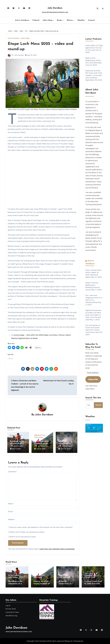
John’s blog (48, 20)
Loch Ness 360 (64, 437)
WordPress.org (11, 615)
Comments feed (12, 612)
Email (11, 511)
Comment (13, 471)
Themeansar (78, 641)
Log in (8, 605)
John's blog (25, 38)
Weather (81, 20)
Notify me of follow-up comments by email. (27, 532)
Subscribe (93, 379)
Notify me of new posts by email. (23, 537)
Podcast (36, 20)
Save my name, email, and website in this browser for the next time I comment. (41, 527)
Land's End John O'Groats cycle (90, 576)
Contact (92, 20)
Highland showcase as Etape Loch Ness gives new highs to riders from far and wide (93, 315)
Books (60, 20)
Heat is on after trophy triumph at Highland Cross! (42, 444)
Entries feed (11, 609)
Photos (70, 20)
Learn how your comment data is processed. (57, 549)
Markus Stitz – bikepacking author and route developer (94, 60)
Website (11, 519)
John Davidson (55, 8)
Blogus (68, 641)
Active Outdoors (22, 20)
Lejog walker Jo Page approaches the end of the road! (94, 48)
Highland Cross (40, 435)
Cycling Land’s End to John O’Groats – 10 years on (93, 583)
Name (11, 503)
